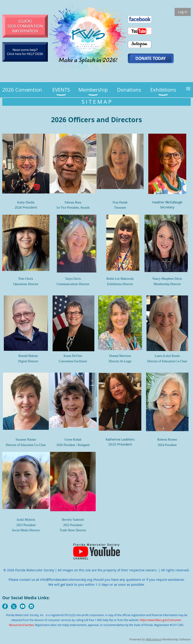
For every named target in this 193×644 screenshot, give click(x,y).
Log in (183, 12)
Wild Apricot (154, 639)
